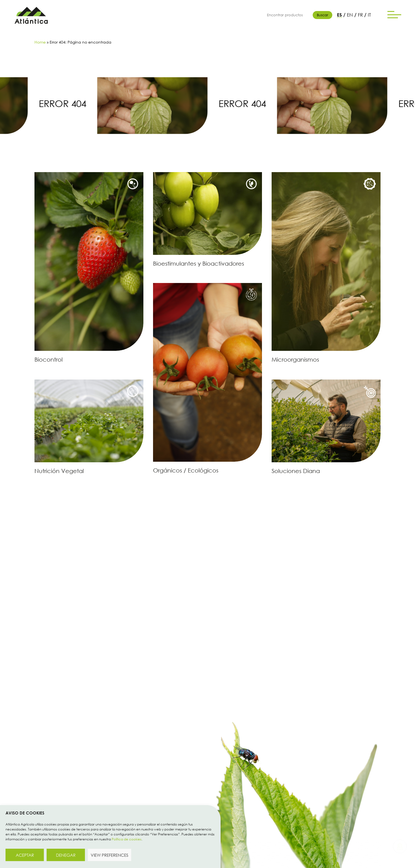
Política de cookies (127, 839)
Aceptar (25, 855)
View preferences (109, 855)
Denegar (66, 855)
